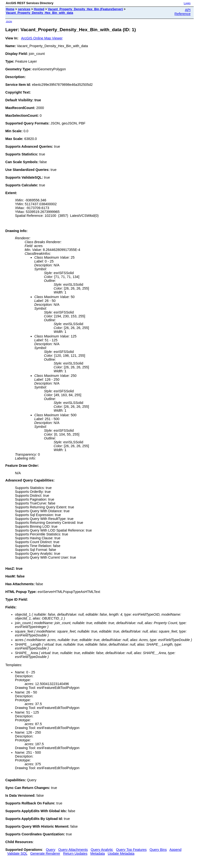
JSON (9, 21)
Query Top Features (131, 850)
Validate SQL (17, 853)
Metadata (98, 853)
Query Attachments (73, 850)
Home (10, 9)
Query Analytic (102, 850)
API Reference (183, 12)
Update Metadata (121, 853)
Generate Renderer (45, 853)
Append (176, 850)
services (24, 9)
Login (187, 3)
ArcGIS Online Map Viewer (42, 38)
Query (51, 850)
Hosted (39, 9)
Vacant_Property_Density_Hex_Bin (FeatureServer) (85, 9)
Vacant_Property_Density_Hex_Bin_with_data (39, 13)
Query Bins (158, 850)
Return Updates (75, 853)
